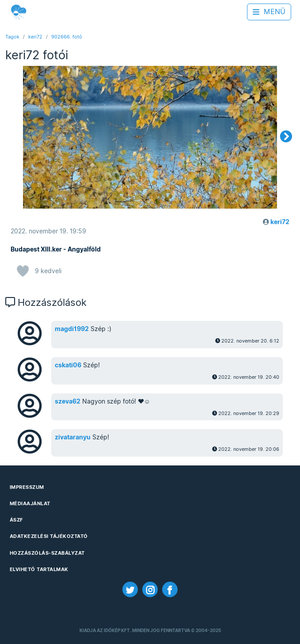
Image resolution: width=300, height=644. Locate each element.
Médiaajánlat (30, 503)
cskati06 (68, 365)
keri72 (35, 37)
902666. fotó (67, 37)
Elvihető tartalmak (39, 569)
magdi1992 (72, 329)
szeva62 (68, 401)
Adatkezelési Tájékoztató (49, 536)
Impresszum (27, 487)
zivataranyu (73, 437)
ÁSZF (16, 520)
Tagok (12, 37)
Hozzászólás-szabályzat (47, 553)
